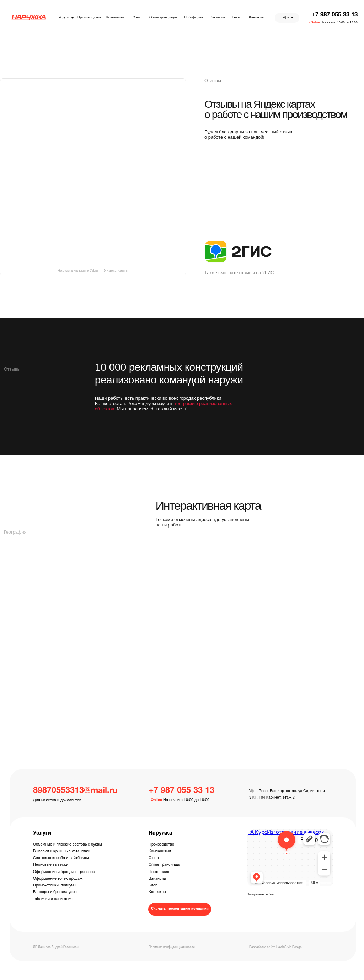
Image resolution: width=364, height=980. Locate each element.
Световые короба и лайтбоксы (61, 858)
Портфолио (159, 872)
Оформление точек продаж (58, 879)
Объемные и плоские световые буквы (68, 844)
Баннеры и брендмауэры (55, 892)
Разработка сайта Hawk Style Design (275, 947)
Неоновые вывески (51, 865)
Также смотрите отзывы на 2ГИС (239, 273)
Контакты (157, 892)
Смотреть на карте (260, 895)
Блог (153, 885)
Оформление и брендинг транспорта (66, 872)
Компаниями (160, 851)
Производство (161, 844)
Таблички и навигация (53, 899)
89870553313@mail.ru (75, 791)
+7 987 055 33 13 (335, 15)
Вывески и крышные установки (62, 851)
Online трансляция (165, 865)
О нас (154, 858)
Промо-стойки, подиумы (55, 885)
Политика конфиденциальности (172, 947)
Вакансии (157, 879)
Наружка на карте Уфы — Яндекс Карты (93, 270)
